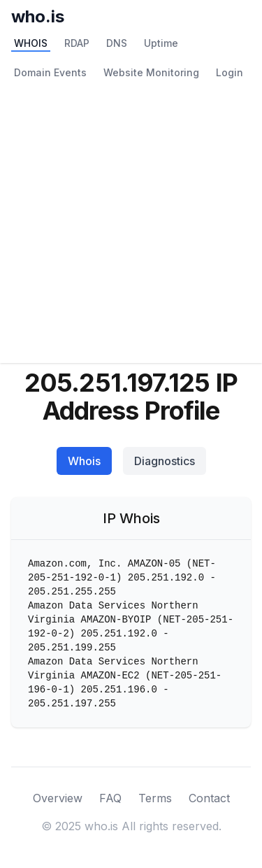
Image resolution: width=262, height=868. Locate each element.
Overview (58, 798)
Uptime (161, 43)
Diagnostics (165, 461)
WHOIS (31, 43)
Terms (155, 798)
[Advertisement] (131, 225)
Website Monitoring (151, 72)
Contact (209, 798)
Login (230, 72)
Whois (84, 461)
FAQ (110, 798)
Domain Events (50, 72)
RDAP (77, 43)
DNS (117, 43)
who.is (38, 16)
